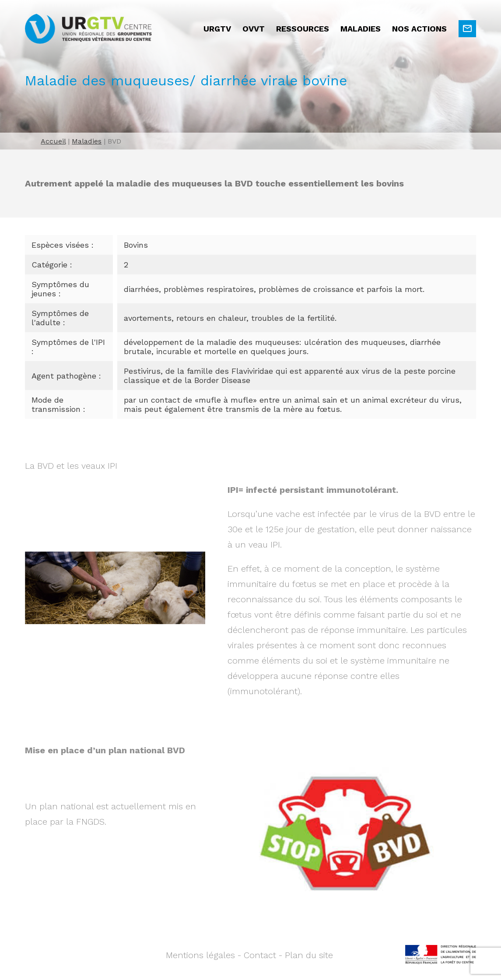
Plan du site (309, 955)
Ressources (303, 29)
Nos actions (419, 29)
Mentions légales (200, 955)
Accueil (53, 141)
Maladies (361, 29)
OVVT (254, 29)
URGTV (217, 29)
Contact (260, 955)
